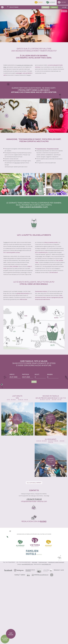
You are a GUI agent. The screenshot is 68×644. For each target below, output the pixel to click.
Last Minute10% (17, 397)
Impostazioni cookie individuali (56, 562)
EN (66, 11)
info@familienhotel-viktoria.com (34, 501)
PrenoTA (54, 7)
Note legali (35, 562)
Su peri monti (51, 439)
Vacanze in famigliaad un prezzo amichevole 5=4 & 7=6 (51, 397)
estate (6, 242)
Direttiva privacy (43, 562)
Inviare (34, 382)
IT (64, 11)
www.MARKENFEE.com (27, 564)
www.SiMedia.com (46, 564)
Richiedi (45, 7)
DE (62, 11)
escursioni (17, 163)
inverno (40, 256)
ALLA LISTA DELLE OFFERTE (34, 483)
